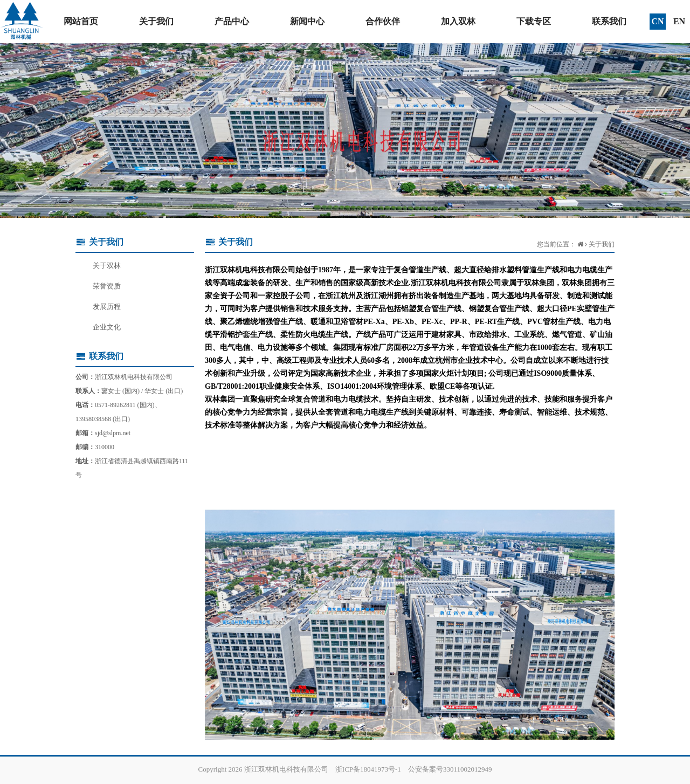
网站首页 (81, 21)
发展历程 (107, 307)
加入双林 (458, 21)
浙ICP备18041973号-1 (368, 769)
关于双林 (107, 266)
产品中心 (232, 21)
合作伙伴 (383, 21)
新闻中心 (307, 21)
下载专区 (534, 21)
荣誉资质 (107, 286)
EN (679, 21)
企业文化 (107, 327)
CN (657, 21)
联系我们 (609, 21)
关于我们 (156, 21)
